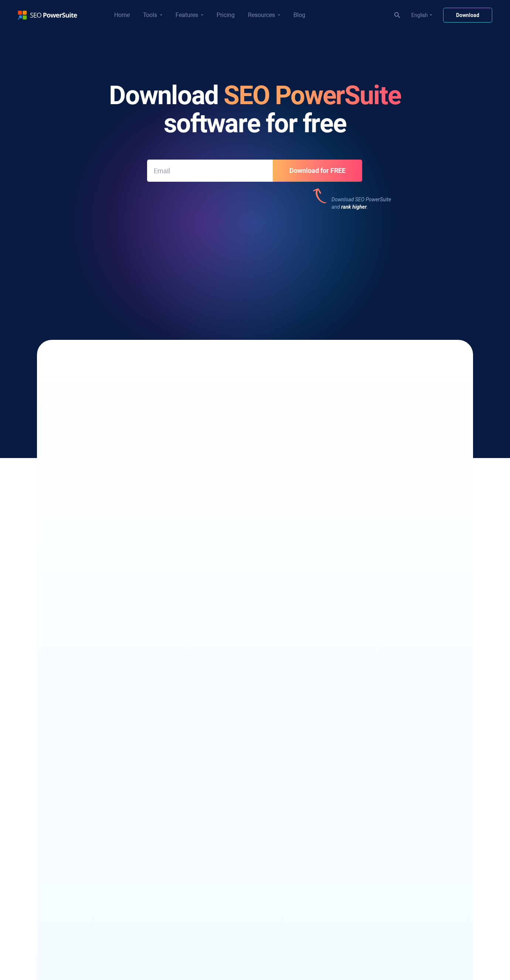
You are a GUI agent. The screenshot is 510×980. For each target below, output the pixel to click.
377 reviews (208, 260)
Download (468, 15)
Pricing (226, 15)
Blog (299, 15)
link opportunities (133, 476)
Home (122, 15)
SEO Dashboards (204, 403)
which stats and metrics (334, 403)
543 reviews (115, 260)
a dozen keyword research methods (160, 388)
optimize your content (338, 476)
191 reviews (394, 260)
